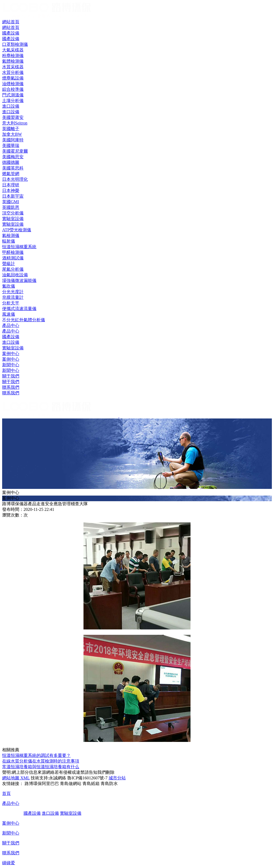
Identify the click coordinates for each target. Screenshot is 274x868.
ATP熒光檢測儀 (17, 230)
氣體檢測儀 (13, 61)
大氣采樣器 (13, 50)
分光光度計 (13, 292)
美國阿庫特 (13, 140)
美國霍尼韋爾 (15, 151)
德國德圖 (11, 162)
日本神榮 (11, 190)
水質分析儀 (13, 72)
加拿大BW (12, 134)
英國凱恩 (11, 207)
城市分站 (117, 778)
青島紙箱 (91, 784)
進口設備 (11, 342)
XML (24, 778)
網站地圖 (11, 778)
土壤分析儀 (13, 101)
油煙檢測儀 (13, 84)
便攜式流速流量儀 (19, 309)
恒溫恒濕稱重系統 (19, 247)
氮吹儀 (9, 286)
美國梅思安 (13, 157)
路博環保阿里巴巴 (42, 784)
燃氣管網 (11, 174)
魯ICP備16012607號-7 (87, 778)
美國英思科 (13, 168)
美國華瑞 (11, 146)
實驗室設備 (13, 348)
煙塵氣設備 (13, 78)
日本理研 (11, 185)
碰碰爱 (9, 863)
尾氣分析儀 (13, 269)
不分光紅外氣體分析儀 (24, 320)
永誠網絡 (58, 778)
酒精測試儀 (13, 258)
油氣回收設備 (15, 275)
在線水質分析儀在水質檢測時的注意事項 (41, 761)
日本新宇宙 (13, 196)
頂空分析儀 (13, 213)
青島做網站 (71, 784)
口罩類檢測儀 (15, 44)
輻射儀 (9, 241)
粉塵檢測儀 (13, 56)
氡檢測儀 (11, 235)
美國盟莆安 (13, 117)
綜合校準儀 (13, 89)
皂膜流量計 (13, 297)
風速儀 (9, 314)
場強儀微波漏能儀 (19, 280)
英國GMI (11, 202)
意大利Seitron (15, 123)
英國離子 (11, 129)
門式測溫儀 (13, 95)
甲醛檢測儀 (13, 252)
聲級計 (9, 264)
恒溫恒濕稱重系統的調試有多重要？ (36, 755)
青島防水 (109, 784)
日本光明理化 (15, 179)
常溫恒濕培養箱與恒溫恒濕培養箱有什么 (41, 767)
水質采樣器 (13, 67)
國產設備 (11, 337)
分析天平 (11, 303)
